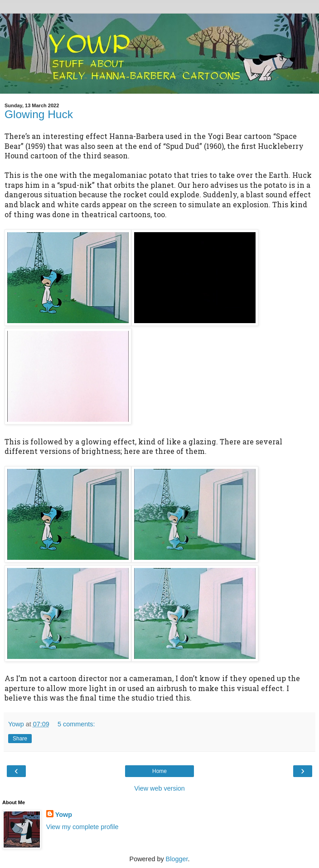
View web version (159, 788)
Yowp (64, 815)
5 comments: (76, 724)
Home (159, 771)
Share (20, 739)
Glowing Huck (39, 114)
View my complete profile (82, 827)
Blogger (177, 859)
